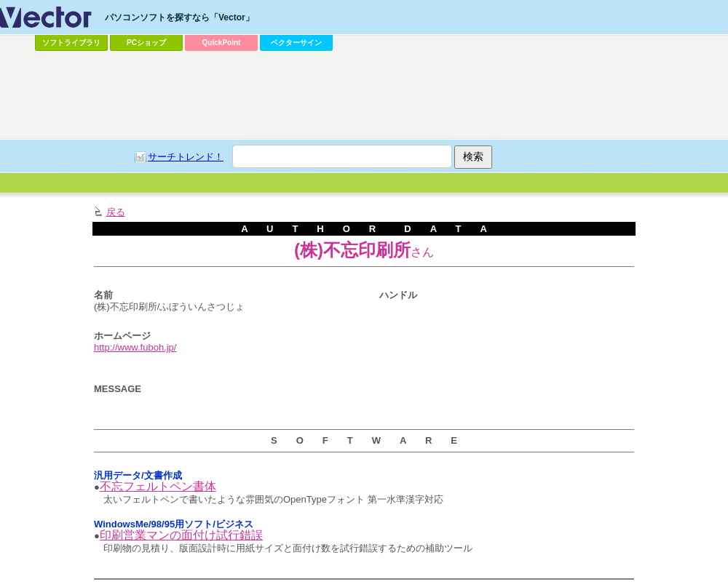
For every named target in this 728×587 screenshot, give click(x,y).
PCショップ (146, 43)
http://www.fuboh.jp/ (135, 347)
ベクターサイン (296, 43)
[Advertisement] (285, 164)
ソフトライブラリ (71, 43)
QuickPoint (222, 43)
